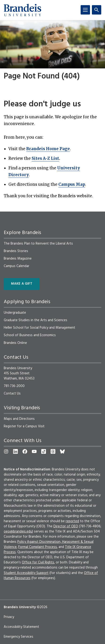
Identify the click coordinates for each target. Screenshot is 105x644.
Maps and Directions (19, 419)
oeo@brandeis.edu (18, 532)
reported (72, 521)
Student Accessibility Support (26, 573)
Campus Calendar (17, 266)
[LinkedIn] (15, 451)
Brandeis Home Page (48, 149)
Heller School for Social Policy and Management (39, 328)
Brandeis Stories (16, 251)
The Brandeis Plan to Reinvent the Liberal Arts (38, 244)
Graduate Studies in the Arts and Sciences (36, 320)
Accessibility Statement (21, 627)
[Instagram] (6, 451)
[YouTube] (34, 451)
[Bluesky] (62, 451)
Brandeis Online (15, 343)
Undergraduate (15, 313)
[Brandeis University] (22, 10)
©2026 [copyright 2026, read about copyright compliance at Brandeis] (42, 607)
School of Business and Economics (30, 335)
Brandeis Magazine (18, 259)
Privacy (9, 617)
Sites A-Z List (45, 158)
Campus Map (72, 184)
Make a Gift (22, 284)
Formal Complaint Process (38, 547)
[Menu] (85, 10)
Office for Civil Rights (38, 562)
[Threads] (53, 451)
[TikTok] (44, 451)
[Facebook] (25, 451)
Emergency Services (19, 637)
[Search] (97, 10)
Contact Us (12, 394)
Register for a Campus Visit (24, 426)
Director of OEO (66, 526)
